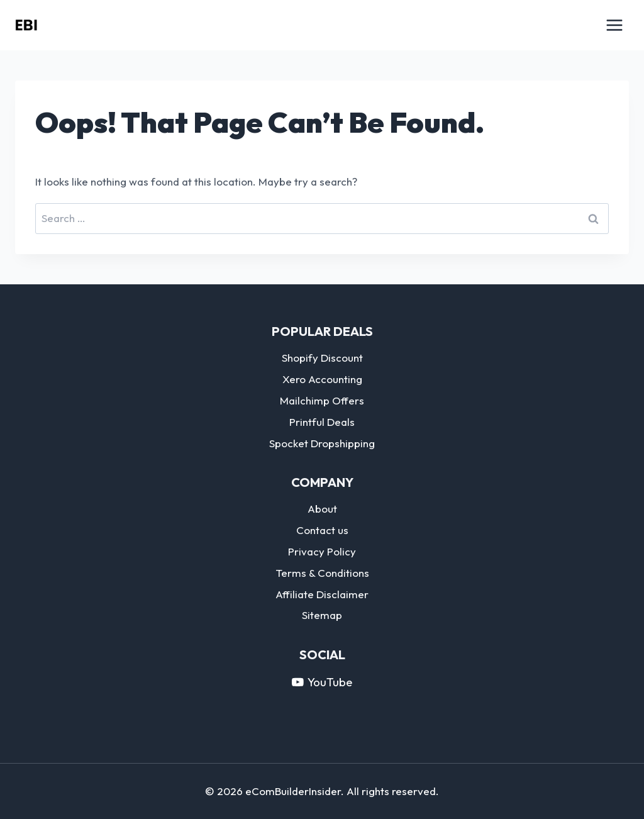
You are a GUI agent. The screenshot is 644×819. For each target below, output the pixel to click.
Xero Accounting (322, 379)
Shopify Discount (322, 358)
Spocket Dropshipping (322, 443)
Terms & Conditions (322, 573)
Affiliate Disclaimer (322, 594)
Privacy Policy (322, 551)
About (322, 509)
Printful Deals (322, 422)
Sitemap (322, 615)
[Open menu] (614, 25)
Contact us (322, 530)
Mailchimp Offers (322, 400)
